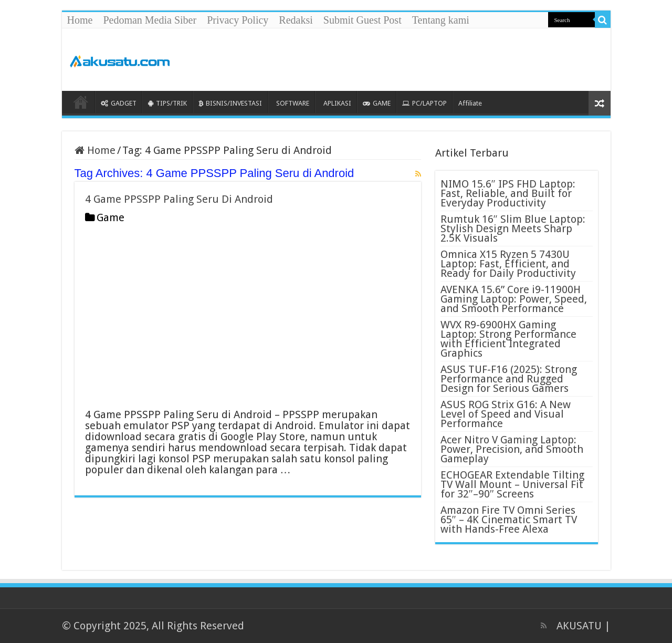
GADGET (119, 103)
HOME (81, 102)
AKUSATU (579, 626)
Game (111, 217)
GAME (377, 103)
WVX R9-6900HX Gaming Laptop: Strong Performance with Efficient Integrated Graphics (508, 339)
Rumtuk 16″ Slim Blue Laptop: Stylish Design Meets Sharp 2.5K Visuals (513, 229)
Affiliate (470, 103)
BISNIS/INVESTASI (230, 103)
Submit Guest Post (363, 20)
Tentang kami (441, 20)
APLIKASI (337, 103)
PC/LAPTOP (424, 103)
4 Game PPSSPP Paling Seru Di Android (179, 199)
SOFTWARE (293, 103)
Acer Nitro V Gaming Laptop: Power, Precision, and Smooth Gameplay (512, 449)
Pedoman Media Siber (150, 20)
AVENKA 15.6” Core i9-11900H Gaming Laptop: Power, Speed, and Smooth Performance (514, 299)
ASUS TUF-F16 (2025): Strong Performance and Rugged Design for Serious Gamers (509, 379)
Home (80, 20)
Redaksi (296, 20)
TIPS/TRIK (167, 103)
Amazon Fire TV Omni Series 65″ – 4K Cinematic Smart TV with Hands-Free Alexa (509, 520)
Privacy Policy (238, 20)
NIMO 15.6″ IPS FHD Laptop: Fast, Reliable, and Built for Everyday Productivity (508, 193)
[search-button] (603, 20)
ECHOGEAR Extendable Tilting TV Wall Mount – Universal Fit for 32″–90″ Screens (512, 484)
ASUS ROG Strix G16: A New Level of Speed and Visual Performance (506, 414)
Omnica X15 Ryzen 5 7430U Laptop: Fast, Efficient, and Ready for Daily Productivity (508, 264)
